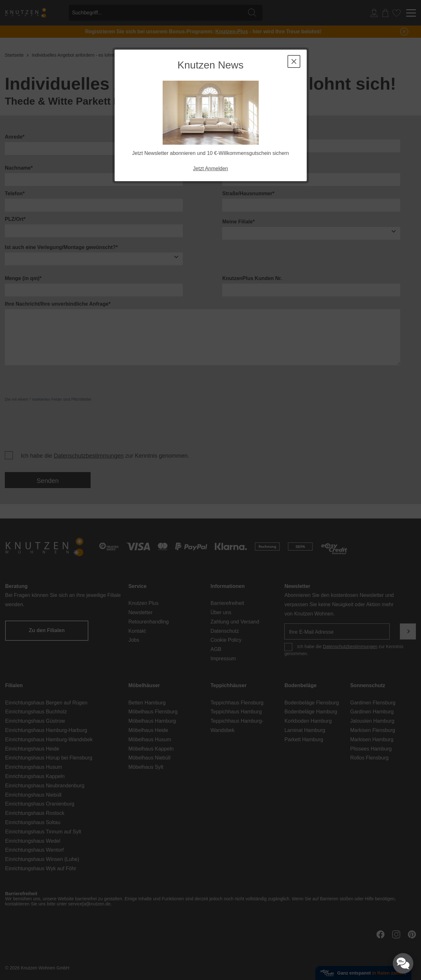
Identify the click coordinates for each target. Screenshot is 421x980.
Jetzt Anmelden (210, 169)
